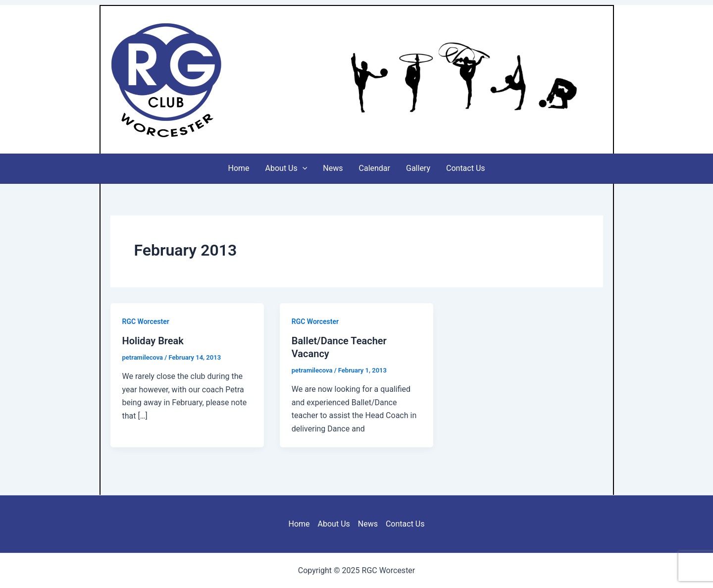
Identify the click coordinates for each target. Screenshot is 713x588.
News (333, 168)
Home (238, 168)
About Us (286, 168)
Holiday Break (153, 341)
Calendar (375, 168)
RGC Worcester (274, 79)
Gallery (418, 168)
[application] (303, 168)
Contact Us (466, 168)
